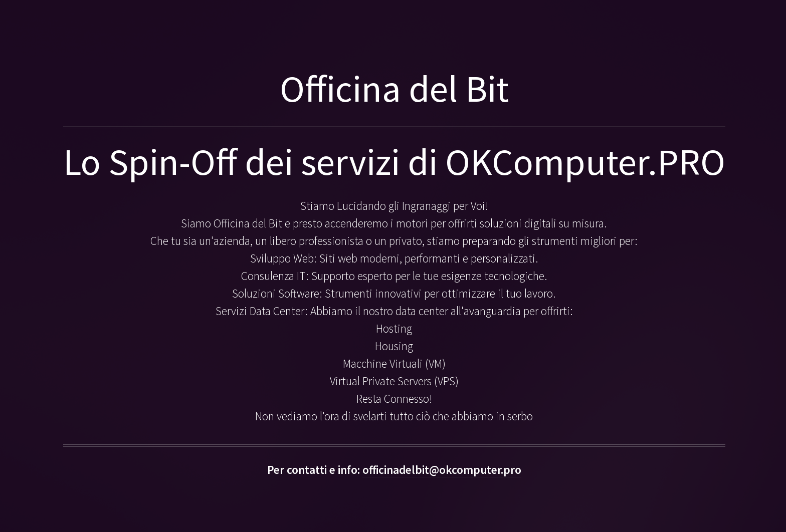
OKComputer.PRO (585, 162)
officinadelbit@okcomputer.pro (442, 470)
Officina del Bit (394, 88)
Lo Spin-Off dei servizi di (254, 162)
